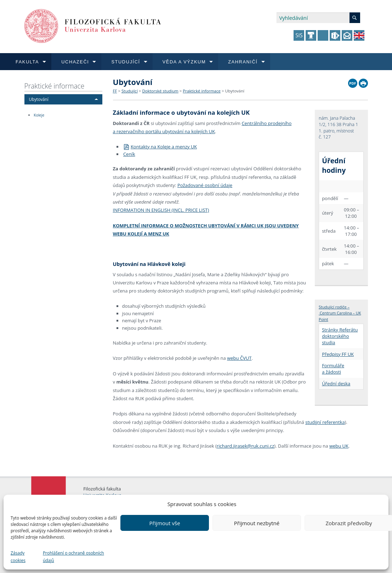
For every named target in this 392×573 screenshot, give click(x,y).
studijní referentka (325, 422)
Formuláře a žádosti (333, 369)
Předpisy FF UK (338, 354)
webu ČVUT (239, 358)
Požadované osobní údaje (205, 185)
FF (115, 91)
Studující (130, 91)
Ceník (129, 154)
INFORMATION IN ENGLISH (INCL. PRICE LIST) (161, 210)
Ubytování (39, 99)
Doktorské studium (160, 91)
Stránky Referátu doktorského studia (340, 336)
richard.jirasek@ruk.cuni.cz (246, 446)
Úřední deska (336, 384)
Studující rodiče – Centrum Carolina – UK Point (340, 313)
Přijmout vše (164, 523)
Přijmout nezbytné (257, 523)
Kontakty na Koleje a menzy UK (160, 147)
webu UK (339, 446)
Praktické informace (55, 86)
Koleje (39, 115)
